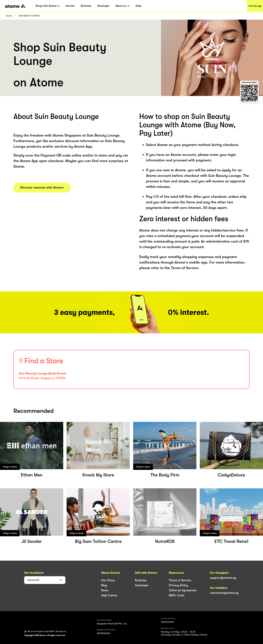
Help (138, 6)
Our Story (108, 580)
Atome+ (70, 6)
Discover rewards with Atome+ (42, 188)
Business (86, 6)
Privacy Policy (178, 585)
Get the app (255, 6)
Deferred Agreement (183, 590)
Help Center (109, 595)
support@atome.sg (223, 578)
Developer (103, 6)
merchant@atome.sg (224, 593)
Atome (9, 16)
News (105, 590)
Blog (104, 585)
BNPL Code (177, 595)
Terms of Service (180, 580)
